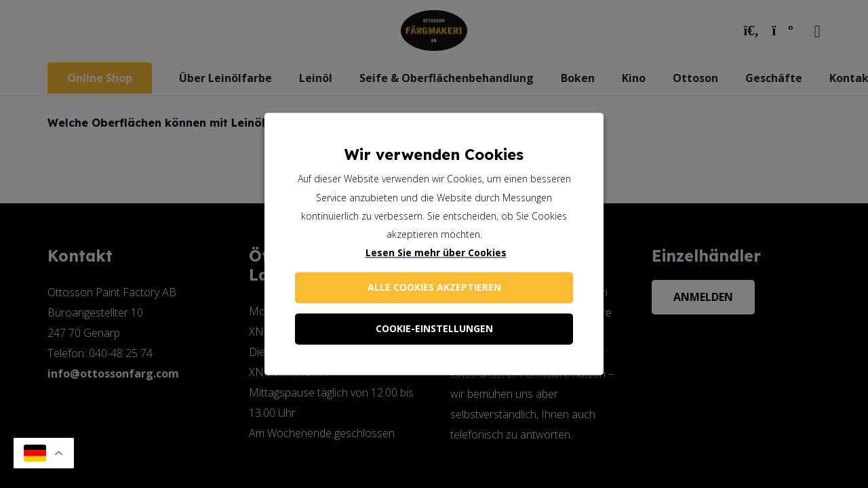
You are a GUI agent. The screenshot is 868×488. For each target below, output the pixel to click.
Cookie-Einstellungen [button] (434, 329)
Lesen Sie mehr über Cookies (436, 253)
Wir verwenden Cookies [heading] (434, 155)
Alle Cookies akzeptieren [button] (434, 288)
